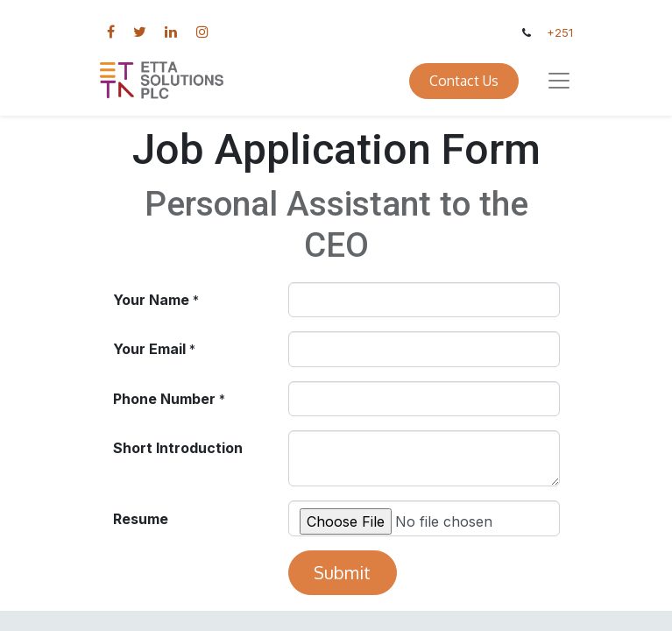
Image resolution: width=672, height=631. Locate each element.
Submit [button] (342, 572)
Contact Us (464, 81)
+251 (560, 33)
